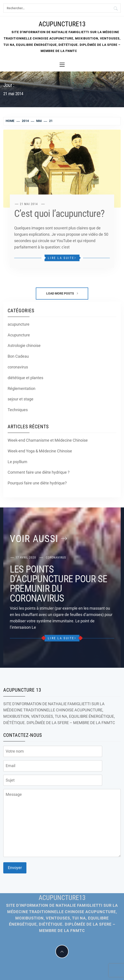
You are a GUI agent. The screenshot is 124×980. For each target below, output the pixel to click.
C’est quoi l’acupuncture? (59, 214)
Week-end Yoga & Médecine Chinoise (40, 451)
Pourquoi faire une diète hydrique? (37, 483)
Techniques (18, 410)
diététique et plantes (25, 378)
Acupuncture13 (62, 24)
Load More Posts (62, 293)
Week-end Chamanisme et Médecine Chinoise (48, 440)
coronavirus (18, 367)
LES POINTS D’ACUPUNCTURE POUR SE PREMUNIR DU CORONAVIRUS (59, 584)
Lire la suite (62, 258)
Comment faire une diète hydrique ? (39, 472)
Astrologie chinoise (24, 345)
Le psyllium (17, 462)
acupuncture (19, 324)
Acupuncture (19, 335)
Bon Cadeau (18, 356)
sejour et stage (21, 399)
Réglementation (22, 388)
